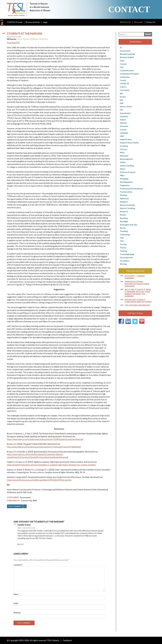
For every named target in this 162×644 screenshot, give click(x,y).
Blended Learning (127, 54)
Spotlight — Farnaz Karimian (135, 277)
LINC (122, 136)
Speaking (124, 218)
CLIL (122, 67)
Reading (123, 195)
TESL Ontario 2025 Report (137, 305)
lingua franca (126, 139)
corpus (123, 80)
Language (124, 133)
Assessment (25, 497)
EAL (122, 100)
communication (127, 70)
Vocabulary (125, 261)
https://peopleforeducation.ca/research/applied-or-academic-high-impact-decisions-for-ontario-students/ (52, 465)
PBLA (122, 175)
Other (123, 169)
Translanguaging (127, 254)
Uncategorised (126, 257)
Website (17, 613)
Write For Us (125, 22)
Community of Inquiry (129, 74)
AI (121, 47)
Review (123, 215)
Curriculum (125, 90)
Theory (123, 248)
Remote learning (127, 205)
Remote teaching (127, 208)
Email (16, 603)
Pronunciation (126, 192)
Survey (123, 228)
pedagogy (124, 179)
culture (123, 87)
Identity (123, 123)
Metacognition (126, 159)
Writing (123, 264)
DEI (121, 93)
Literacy (123, 149)
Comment (18, 565)
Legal (45, 22)
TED (122, 238)
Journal (123, 130)
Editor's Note (126, 106)
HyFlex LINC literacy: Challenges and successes (138, 301)
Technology (125, 235)
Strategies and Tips (129, 225)
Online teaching (127, 166)
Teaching (124, 231)
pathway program (128, 172)
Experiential (125, 113)
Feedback (67, 640)
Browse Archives (33, 22)
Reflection (124, 198)
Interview (124, 126)
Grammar (124, 116)
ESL (121, 110)
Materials (124, 156)
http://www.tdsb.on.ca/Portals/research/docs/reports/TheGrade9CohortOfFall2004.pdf (44, 447)
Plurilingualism (126, 182)
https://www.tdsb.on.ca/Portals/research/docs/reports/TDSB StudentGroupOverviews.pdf (45, 439)
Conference (125, 77)
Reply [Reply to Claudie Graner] (22, 544)
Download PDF (13, 43)
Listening (124, 146)
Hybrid (123, 120)
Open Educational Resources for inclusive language (137, 284)
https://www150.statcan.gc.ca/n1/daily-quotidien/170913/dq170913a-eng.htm (39, 480)
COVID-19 (124, 84)
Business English (127, 57)
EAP (122, 103)
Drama (123, 97)
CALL (122, 61)
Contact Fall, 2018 (29, 501)
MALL (122, 152)
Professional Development (131, 189)
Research (124, 211)
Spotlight (124, 221)
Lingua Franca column (129, 143)
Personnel (138, 22)
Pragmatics (125, 185)
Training (123, 251)
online (123, 162)
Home (15, 22)
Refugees (124, 202)
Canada (123, 64)
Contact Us (150, 22)
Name (16, 594)
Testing (123, 244)
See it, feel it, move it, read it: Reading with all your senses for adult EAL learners (138, 293)
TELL (122, 241)
